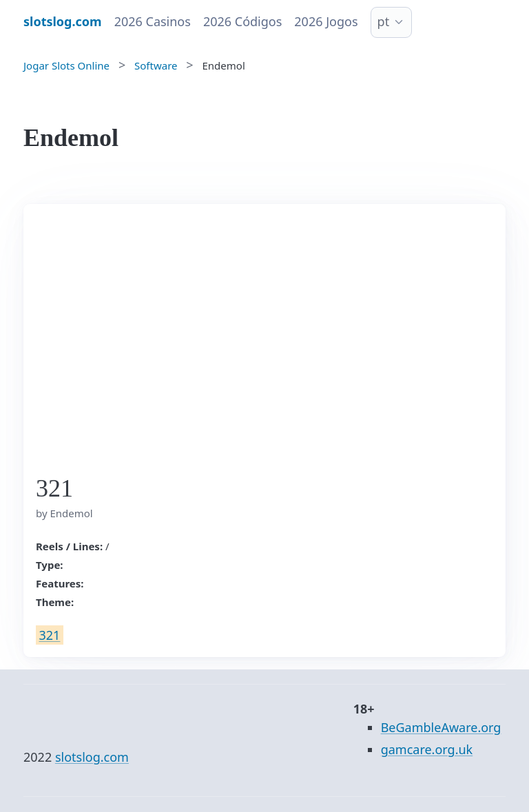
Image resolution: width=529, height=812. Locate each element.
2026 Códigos (242, 21)
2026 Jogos (326, 21)
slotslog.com (92, 757)
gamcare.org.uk (427, 749)
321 (50, 635)
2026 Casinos (153, 21)
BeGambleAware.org (441, 727)
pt (384, 21)
